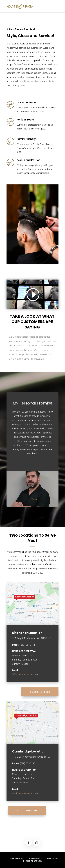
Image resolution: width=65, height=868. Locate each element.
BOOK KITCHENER (40, 692)
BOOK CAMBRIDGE (27, 810)
